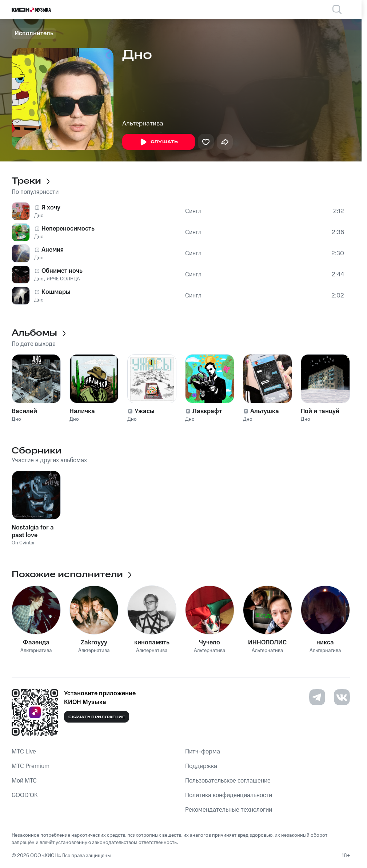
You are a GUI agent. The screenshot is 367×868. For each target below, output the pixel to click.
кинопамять (152, 643)
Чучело (210, 643)
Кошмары (56, 292)
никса (325, 643)
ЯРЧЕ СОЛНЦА (63, 279)
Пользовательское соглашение (228, 781)
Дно (39, 216)
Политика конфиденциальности (229, 795)
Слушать (159, 142)
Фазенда (36, 643)
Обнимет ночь (62, 271)
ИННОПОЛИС (267, 643)
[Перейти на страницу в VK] (342, 697)
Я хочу (51, 208)
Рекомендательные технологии (229, 810)
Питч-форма (203, 752)
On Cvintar (23, 543)
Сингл (193, 211)
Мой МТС (24, 781)
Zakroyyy (94, 643)
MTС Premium (31, 766)
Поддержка (201, 766)
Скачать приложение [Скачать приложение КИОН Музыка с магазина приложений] (97, 717)
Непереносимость (68, 229)
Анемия (53, 250)
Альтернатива (143, 124)
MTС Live (24, 752)
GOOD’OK (25, 795)
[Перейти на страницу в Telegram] (317, 697)
